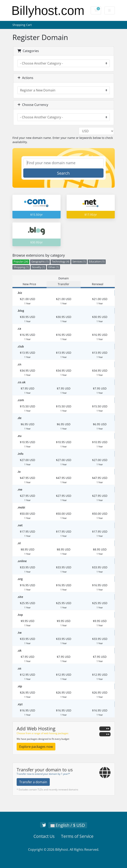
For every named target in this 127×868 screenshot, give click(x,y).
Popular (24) (21, 262)
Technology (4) (60, 262)
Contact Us (44, 836)
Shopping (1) (21, 267)
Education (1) (97, 262)
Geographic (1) (40, 262)
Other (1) (53, 267)
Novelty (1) (38, 267)
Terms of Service (77, 836)
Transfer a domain (33, 782)
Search (63, 173)
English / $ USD (68, 825)
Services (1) (79, 262)
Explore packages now (36, 747)
